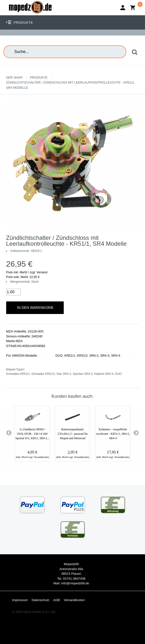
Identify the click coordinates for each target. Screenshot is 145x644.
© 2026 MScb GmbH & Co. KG (34, 612)
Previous (9, 433)
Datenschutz (40, 600)
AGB (56, 600)
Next (136, 433)
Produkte (39, 78)
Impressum (20, 600)
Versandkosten (74, 600)
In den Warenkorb (35, 308)
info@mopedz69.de (75, 583)
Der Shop (14, 78)
